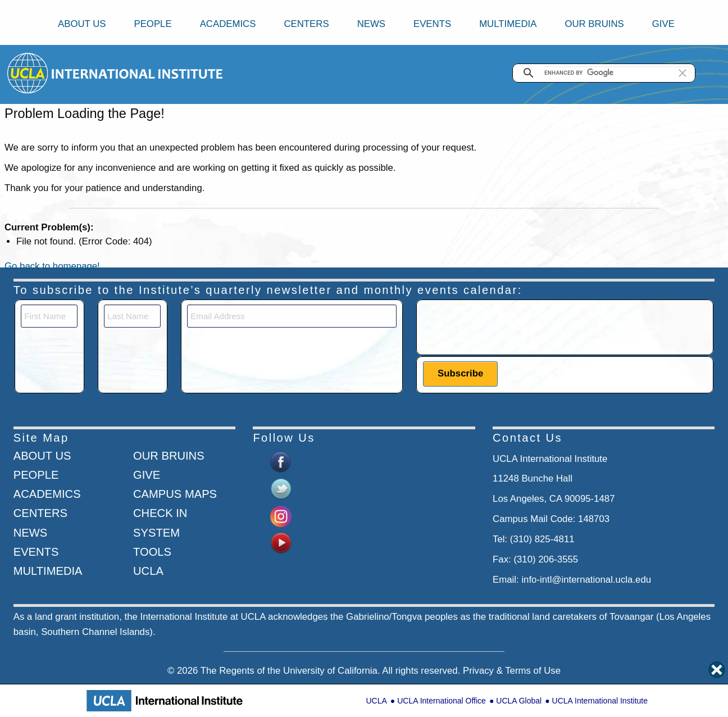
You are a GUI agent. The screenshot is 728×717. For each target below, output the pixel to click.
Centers (306, 24)
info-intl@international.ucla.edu (586, 580)
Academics (228, 24)
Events (432, 24)
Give (663, 24)
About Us (82, 24)
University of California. (332, 671)
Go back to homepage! (52, 266)
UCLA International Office (442, 701)
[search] (617, 73)
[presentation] (508, 326)
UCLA (376, 701)
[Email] (292, 316)
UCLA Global (519, 701)
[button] (683, 73)
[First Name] (49, 316)
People (153, 24)
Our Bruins (594, 24)
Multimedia (508, 24)
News (371, 24)
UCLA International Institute (600, 701)
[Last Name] (132, 316)
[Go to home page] (28, 73)
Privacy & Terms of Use (512, 671)
